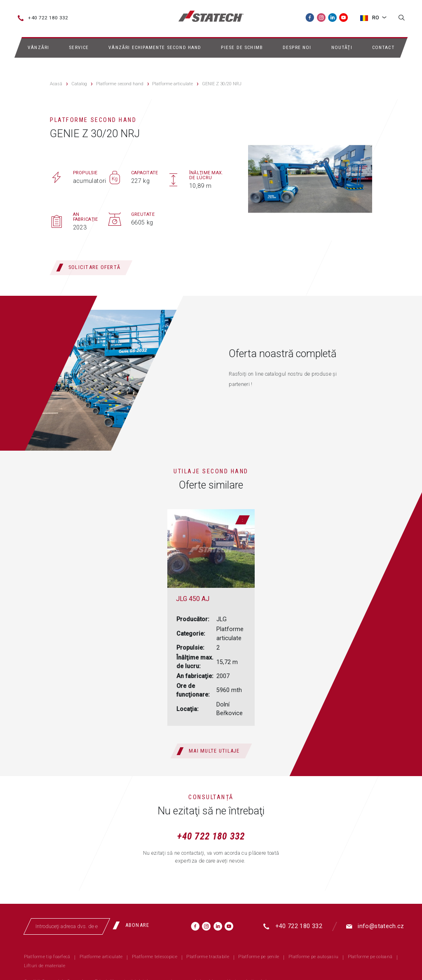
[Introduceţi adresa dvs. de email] (67, 926)
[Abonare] (134, 926)
